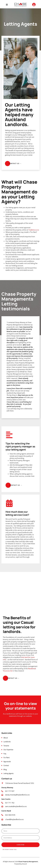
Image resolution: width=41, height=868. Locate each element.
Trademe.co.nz (34, 230)
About (6, 738)
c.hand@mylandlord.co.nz (14, 819)
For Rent (6, 758)
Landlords (7, 742)
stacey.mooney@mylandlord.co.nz (17, 795)
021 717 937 (10, 791)
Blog (5, 769)
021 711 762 (10, 803)
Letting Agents (8, 773)
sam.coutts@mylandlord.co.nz (16, 806)
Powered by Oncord (21, 864)
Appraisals (7, 762)
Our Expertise (8, 750)
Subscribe (21, 845)
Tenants (6, 746)
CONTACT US (10, 162)
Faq (5, 754)
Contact (6, 765)
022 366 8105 (10, 815)
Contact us (8, 677)
